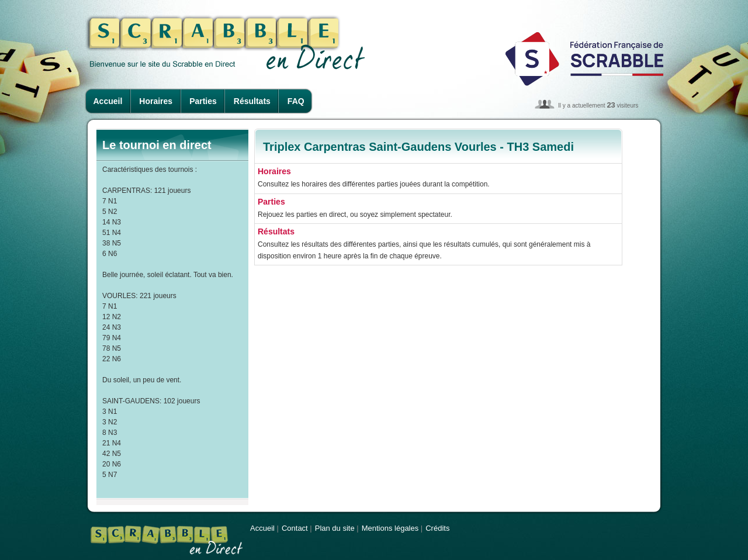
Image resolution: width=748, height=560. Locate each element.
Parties (203, 101)
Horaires (156, 101)
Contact (295, 528)
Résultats (252, 101)
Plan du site (335, 528)
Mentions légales (390, 528)
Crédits (437, 528)
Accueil (108, 101)
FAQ (296, 101)
